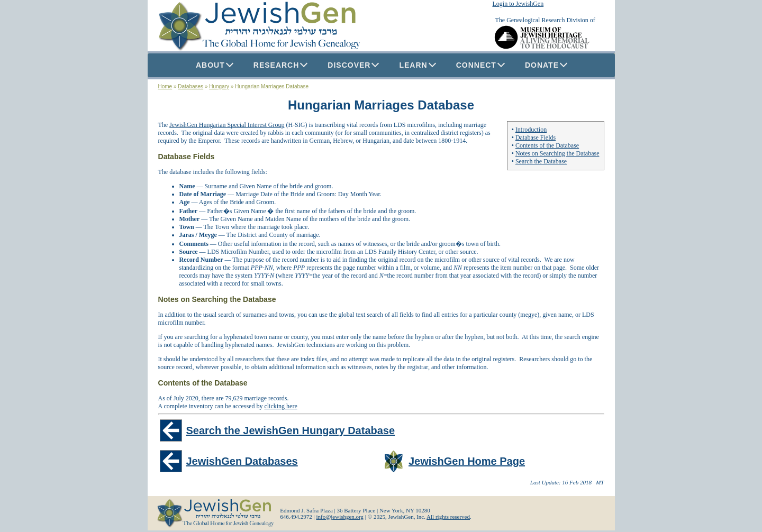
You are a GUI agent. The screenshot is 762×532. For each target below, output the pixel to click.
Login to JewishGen (518, 4)
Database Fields (536, 137)
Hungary (219, 86)
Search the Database (541, 161)
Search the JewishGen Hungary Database (291, 430)
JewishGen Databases (242, 461)
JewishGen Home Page (467, 461)
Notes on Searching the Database (557, 153)
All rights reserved (448, 517)
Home (165, 86)
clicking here (280, 406)
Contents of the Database (547, 145)
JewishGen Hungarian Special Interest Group (227, 125)
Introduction (531, 130)
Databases (190, 86)
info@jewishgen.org (340, 517)
